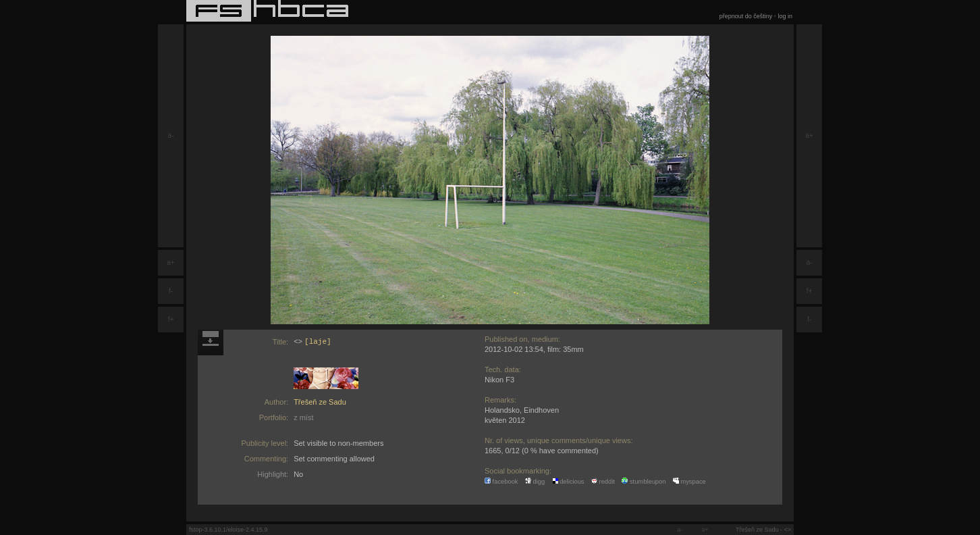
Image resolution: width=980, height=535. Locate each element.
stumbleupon (644, 482)
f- (171, 291)
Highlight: (273, 474)
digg (535, 482)
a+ (170, 262)
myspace (689, 482)
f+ (171, 319)
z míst (303, 417)
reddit (603, 482)
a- (171, 135)
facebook (501, 482)
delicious (568, 482)
